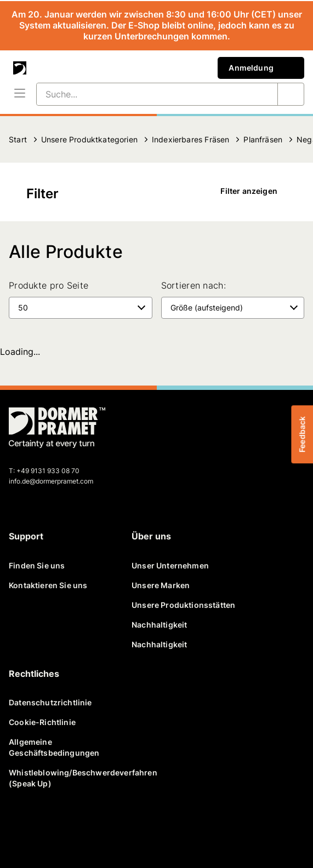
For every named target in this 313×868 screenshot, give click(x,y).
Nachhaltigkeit (159, 625)
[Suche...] (144, 94)
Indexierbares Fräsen (190, 139)
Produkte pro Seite (49, 285)
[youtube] (101, 829)
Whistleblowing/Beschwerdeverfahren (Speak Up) (66, 778)
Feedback (302, 434)
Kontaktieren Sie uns (48, 585)
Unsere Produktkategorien (89, 139)
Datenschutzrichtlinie (50, 702)
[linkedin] (75, 829)
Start (18, 139)
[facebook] (22, 829)
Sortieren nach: (194, 285)
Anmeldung (261, 68)
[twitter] (48, 829)
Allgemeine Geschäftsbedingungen (54, 747)
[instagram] (127, 829)
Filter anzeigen (257, 191)
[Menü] (20, 94)
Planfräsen (263, 139)
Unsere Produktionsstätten (183, 605)
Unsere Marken (161, 585)
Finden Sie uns (37, 565)
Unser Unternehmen (170, 565)
